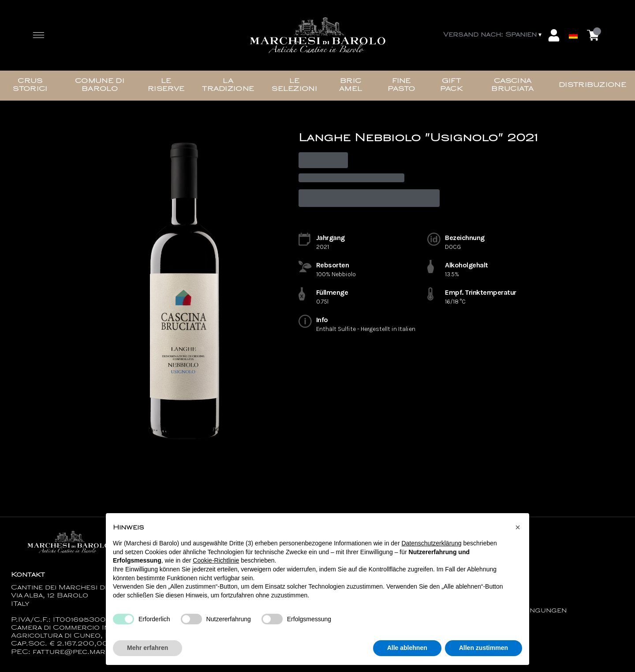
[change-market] (493, 35)
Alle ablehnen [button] (407, 650)
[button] (518, 529)
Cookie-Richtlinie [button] (216, 563)
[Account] (554, 35)
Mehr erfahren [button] (148, 650)
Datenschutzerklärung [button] (431, 545)
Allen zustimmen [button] (484, 650)
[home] (317, 36)
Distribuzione (592, 85)
